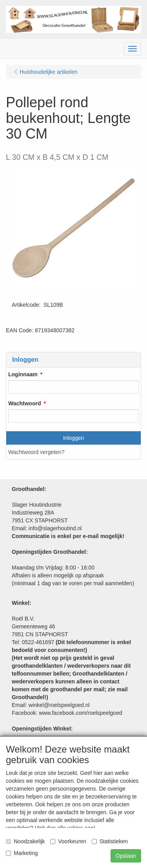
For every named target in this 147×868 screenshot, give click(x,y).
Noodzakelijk (25, 841)
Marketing (22, 853)
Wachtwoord (24, 403)
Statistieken (110, 841)
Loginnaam (23, 374)
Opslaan (126, 856)
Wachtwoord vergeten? (36, 452)
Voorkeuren (68, 841)
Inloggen (74, 438)
